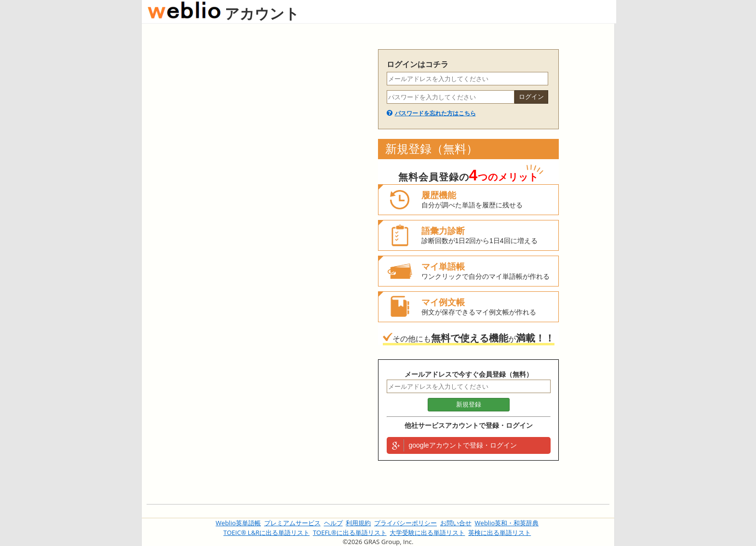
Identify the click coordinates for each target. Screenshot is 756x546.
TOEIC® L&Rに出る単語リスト (266, 532)
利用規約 (358, 523)
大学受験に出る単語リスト (427, 532)
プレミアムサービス (292, 523)
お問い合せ (456, 523)
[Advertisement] (257, 194)
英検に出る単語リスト (499, 532)
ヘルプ (333, 523)
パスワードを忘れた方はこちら (435, 113)
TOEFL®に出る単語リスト (350, 532)
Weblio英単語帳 (238, 523)
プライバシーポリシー (405, 523)
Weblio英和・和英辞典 (507, 523)
